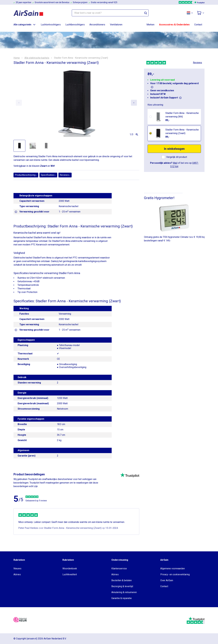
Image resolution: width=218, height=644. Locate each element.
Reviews (197, 63)
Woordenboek (70, 569)
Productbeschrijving (26, 175)
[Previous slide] (19, 103)
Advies (17, 574)
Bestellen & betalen (122, 580)
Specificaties (48, 175)
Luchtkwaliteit (70, 574)
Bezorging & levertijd (122, 586)
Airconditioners (97, 25)
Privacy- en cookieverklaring (175, 574)
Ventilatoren (116, 25)
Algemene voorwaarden (173, 569)
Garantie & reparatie (122, 598)
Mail (175, 163)
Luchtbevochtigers (75, 25)
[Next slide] (134, 103)
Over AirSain (167, 580)
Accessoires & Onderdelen (174, 25)
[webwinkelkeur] (20, 620)
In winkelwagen (174, 149)
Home (17, 58)
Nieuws (17, 569)
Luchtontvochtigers (51, 25)
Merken (150, 25)
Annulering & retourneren (124, 592)
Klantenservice (119, 569)
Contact (198, 25)
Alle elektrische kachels (37, 58)
